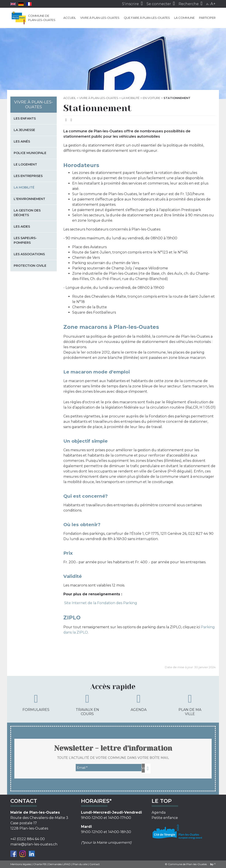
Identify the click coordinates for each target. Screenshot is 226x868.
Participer (207, 18)
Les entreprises (28, 176)
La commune (184, 18)
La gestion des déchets (27, 213)
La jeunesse (24, 130)
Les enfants (25, 118)
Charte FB (40, 864)
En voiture (152, 98)
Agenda (139, 702)
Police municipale (30, 153)
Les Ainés (22, 141)
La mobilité (131, 98)
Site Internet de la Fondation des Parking (100, 603)
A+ (213, 4)
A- (208, 4)
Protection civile (30, 266)
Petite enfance (165, 818)
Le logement (25, 164)
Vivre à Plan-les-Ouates (100, 18)
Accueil (70, 18)
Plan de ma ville (190, 705)
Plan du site (80, 864)
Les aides (22, 227)
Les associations (29, 254)
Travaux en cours (87, 705)
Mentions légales (21, 864)
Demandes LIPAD (59, 864)
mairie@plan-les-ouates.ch (34, 844)
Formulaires (36, 702)
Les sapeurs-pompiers (25, 240)
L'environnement (29, 199)
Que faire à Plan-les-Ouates (147, 18)
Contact (95, 864)
